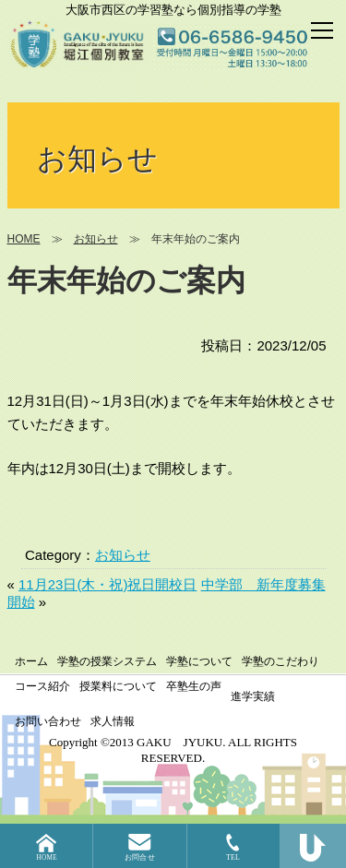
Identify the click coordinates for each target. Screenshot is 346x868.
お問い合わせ (48, 721)
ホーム (31, 661)
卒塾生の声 (194, 686)
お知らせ (123, 555)
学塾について (199, 661)
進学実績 (253, 696)
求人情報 (113, 721)
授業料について (118, 686)
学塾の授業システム (107, 661)
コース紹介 (42, 686)
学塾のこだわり (280, 661)
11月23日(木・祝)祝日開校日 (107, 584)
